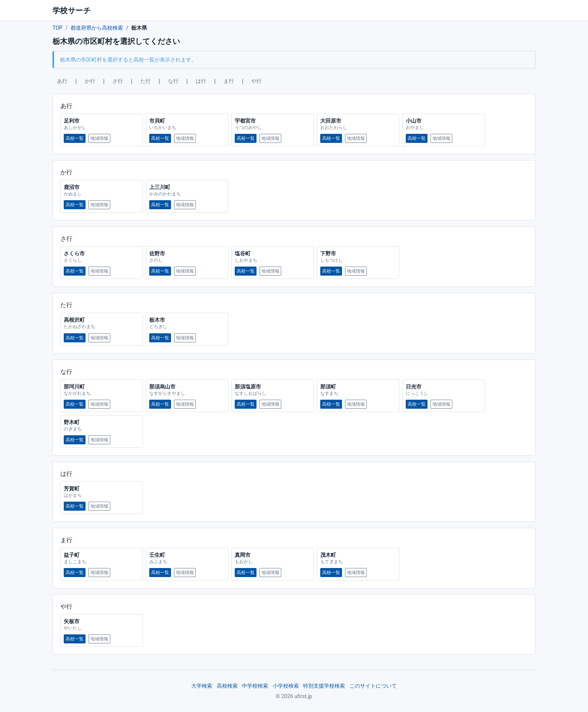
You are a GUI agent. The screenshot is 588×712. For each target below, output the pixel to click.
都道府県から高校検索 (97, 28)
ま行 (229, 81)
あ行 (62, 81)
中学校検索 (255, 686)
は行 (201, 81)
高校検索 (227, 686)
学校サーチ (72, 10)
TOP (58, 28)
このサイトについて (373, 686)
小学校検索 (286, 686)
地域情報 (99, 138)
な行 (173, 81)
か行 (90, 81)
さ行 (118, 81)
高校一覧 (75, 138)
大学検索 (202, 686)
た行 (145, 81)
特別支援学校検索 (324, 686)
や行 (256, 81)
